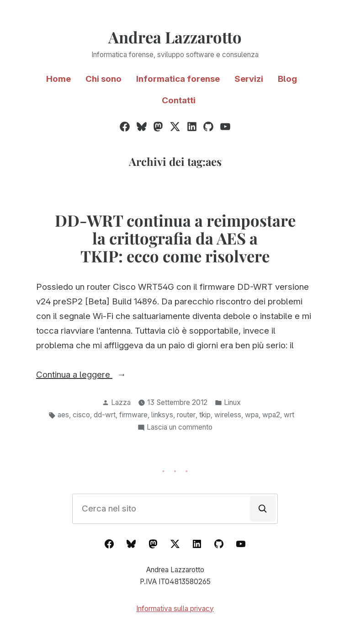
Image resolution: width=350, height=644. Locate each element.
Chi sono (103, 79)
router (186, 415)
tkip (205, 415)
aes (63, 415)
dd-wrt (105, 415)
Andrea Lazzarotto (175, 37)
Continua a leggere (98, 375)
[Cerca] (263, 509)
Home (58, 79)
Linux (232, 402)
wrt (289, 415)
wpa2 (271, 415)
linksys (162, 415)
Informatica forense (178, 79)
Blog (287, 79)
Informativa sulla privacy (175, 609)
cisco (81, 415)
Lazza (121, 402)
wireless (228, 415)
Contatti (179, 100)
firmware (133, 415)
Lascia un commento (180, 428)
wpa (252, 415)
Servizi (249, 79)
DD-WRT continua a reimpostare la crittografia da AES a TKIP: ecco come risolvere (175, 238)
